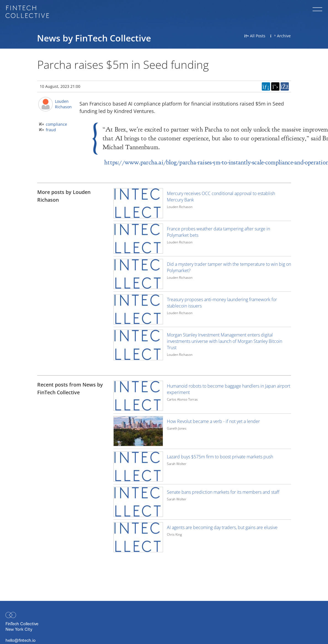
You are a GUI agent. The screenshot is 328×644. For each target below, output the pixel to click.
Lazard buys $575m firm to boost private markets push (220, 457)
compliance (56, 124)
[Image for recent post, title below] (138, 396)
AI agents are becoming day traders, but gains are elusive (222, 527)
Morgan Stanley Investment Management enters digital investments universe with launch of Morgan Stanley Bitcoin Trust (225, 341)
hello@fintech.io (21, 640)
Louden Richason (63, 104)
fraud (51, 130)
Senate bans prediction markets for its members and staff (223, 492)
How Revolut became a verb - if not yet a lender (213, 421)
